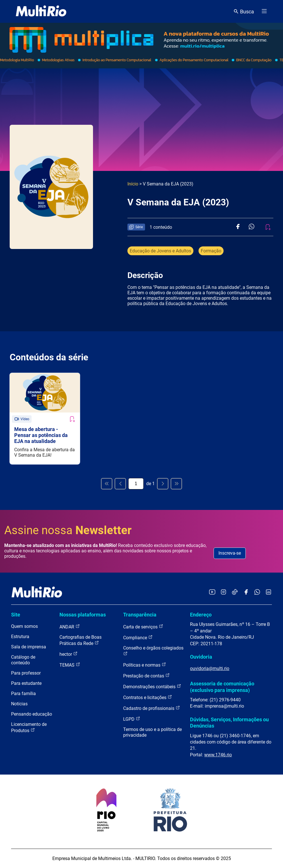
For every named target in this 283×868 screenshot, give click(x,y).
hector (69, 654)
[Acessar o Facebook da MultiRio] (246, 592)
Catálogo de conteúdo (23, 660)
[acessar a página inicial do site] (41, 11)
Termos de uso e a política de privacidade (152, 732)
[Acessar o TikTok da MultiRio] (235, 592)
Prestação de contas (146, 676)
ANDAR (70, 627)
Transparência (140, 615)
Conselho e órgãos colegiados (153, 651)
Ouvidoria (201, 657)
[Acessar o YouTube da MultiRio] (212, 592)
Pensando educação (32, 714)
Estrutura (20, 637)
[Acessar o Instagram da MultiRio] (223, 592)
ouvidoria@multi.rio (210, 668)
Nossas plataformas (83, 615)
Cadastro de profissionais (152, 708)
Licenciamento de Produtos (29, 727)
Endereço (201, 615)
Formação (211, 251)
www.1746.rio (218, 755)
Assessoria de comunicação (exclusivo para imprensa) (222, 687)
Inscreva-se (230, 553)
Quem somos (24, 626)
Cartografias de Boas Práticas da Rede (80, 640)
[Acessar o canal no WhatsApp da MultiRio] (257, 592)
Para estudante (26, 683)
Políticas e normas (145, 665)
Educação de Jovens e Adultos (160, 251)
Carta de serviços (143, 627)
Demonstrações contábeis (152, 686)
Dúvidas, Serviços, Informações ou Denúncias (229, 723)
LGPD (132, 719)
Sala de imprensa (29, 647)
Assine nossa (68, 530)
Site (16, 615)
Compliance (138, 637)
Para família (23, 694)
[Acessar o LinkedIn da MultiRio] (268, 592)
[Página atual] (136, 484)
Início (133, 184)
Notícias (19, 704)
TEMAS (70, 665)
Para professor (26, 673)
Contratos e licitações (148, 697)
